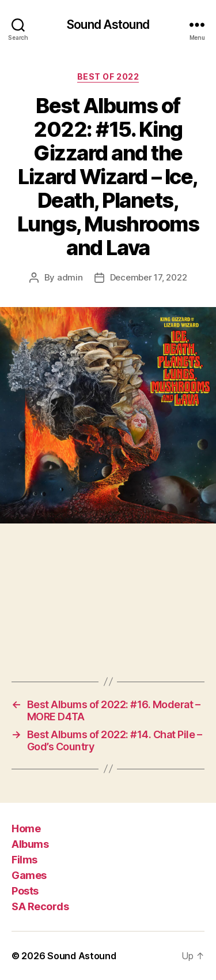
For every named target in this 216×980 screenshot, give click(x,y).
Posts (25, 891)
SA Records (40, 906)
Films (24, 860)
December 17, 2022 (149, 277)
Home (26, 828)
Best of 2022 (108, 76)
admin (70, 277)
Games (29, 875)
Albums (30, 844)
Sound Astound (108, 25)
